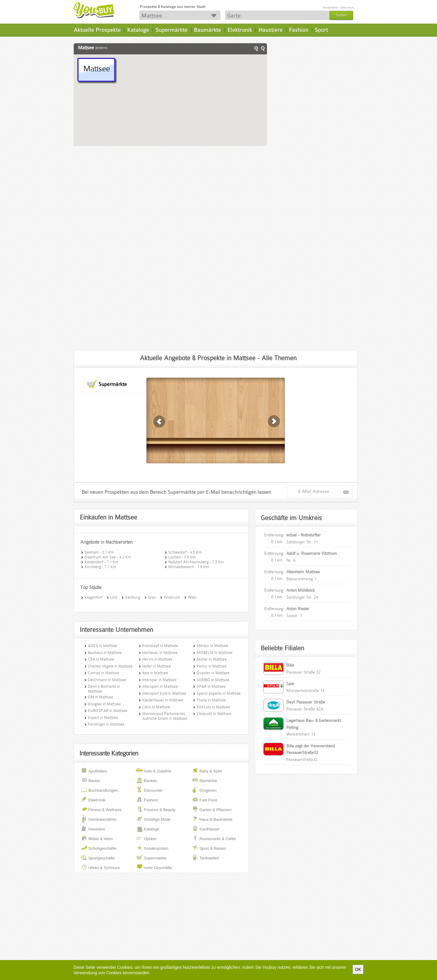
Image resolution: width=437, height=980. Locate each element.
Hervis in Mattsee (157, 659)
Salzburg (133, 597)
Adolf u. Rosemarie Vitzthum (312, 553)
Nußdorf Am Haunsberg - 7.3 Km (196, 561)
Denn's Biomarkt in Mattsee (104, 689)
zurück (274, 422)
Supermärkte (172, 30)
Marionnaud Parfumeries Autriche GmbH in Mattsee (165, 716)
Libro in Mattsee (156, 707)
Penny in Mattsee (212, 666)
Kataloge (138, 30)
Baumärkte (207, 30)
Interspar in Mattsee (159, 680)
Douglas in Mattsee (104, 704)
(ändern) (101, 48)
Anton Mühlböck (301, 590)
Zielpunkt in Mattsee (214, 714)
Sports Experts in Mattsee (219, 693)
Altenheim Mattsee (303, 572)
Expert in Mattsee (103, 718)
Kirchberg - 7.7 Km (100, 566)
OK (358, 969)
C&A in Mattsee (101, 659)
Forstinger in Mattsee (106, 724)
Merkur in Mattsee (212, 646)
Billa (290, 665)
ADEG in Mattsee (103, 646)
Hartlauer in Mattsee (160, 653)
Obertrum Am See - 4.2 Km (108, 557)
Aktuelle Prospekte (97, 30)
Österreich (347, 8)
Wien (192, 597)
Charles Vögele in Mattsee (110, 666)
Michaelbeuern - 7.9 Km (189, 566)
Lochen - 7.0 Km (182, 557)
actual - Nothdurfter (304, 535)
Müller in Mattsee (212, 659)
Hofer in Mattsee (157, 666)
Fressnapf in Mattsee (160, 646)
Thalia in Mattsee (211, 700)
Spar (290, 684)
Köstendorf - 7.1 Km (101, 561)
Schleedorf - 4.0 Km (185, 552)
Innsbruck (172, 597)
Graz (152, 597)
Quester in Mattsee (213, 673)
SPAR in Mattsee (211, 686)
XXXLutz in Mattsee (213, 707)
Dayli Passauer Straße (306, 702)
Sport (321, 30)
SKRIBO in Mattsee (213, 680)
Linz (114, 597)
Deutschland (330, 8)
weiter (159, 422)
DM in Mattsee (101, 697)
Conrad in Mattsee (104, 673)
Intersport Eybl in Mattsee (164, 693)
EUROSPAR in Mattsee (108, 711)
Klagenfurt (93, 597)
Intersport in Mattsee (160, 686)
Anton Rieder (298, 609)
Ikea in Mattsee (155, 673)
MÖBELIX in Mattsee (215, 653)
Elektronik (240, 30)
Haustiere (271, 30)
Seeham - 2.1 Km (99, 552)
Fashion (299, 30)
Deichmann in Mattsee (107, 680)
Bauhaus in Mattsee (105, 653)
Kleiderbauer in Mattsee (163, 700)
